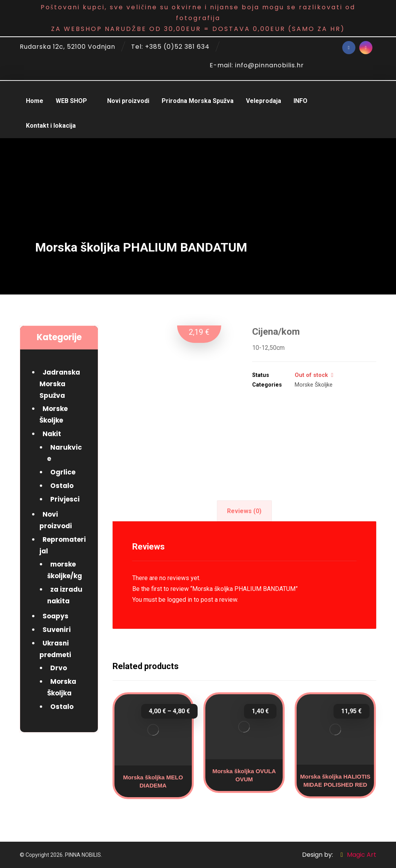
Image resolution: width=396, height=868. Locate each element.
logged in (180, 600)
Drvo (59, 668)
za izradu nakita (65, 595)
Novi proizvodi (56, 520)
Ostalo (62, 486)
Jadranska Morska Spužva (60, 384)
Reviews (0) (244, 511)
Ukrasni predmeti (55, 649)
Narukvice (65, 453)
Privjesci (65, 499)
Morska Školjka (62, 687)
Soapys (55, 616)
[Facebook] (349, 48)
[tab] (244, 511)
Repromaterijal (63, 545)
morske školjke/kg (65, 570)
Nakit (52, 434)
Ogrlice (63, 472)
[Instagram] (366, 48)
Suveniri (57, 630)
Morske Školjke (314, 385)
